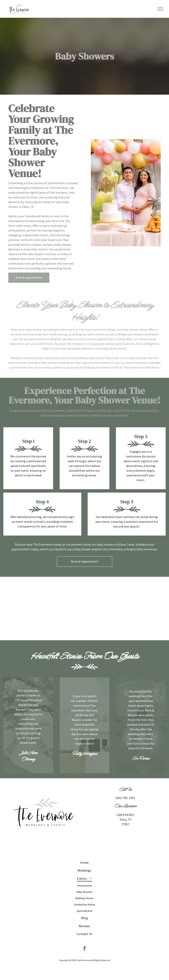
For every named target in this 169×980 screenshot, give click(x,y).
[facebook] (84, 949)
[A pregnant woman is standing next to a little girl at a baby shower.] (84, 608)
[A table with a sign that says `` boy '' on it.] (33, 608)
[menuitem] (85, 862)
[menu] (160, 9)
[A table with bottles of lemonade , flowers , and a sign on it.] (136, 608)
